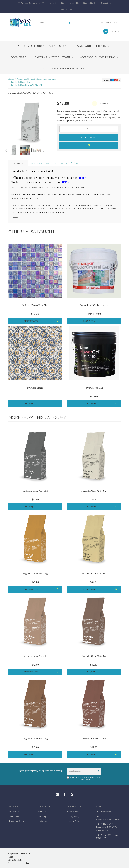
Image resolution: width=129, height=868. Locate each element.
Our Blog (42, 816)
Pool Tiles (20, 57)
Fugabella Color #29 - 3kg (94, 573)
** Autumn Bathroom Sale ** (31, 3)
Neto (28, 863)
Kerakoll (52, 79)
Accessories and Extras (99, 57)
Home (11, 79)
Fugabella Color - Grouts (22, 82)
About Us (74, 3)
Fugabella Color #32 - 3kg (35, 656)
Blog (63, 3)
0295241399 (104, 812)
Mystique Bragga (35, 388)
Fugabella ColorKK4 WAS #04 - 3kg (27, 85)
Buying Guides (90, 3)
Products (53, 3)
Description (18, 163)
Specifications (40, 163)
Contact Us (106, 3)
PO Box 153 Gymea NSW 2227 (107, 837)
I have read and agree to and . (84, 778)
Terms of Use (73, 812)
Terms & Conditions (92, 777)
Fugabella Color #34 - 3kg (35, 739)
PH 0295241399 (64, 9)
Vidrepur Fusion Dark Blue (35, 305)
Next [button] (44, 150)
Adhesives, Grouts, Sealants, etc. (44, 46)
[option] (30, 122)
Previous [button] (6, 150)
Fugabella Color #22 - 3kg (94, 491)
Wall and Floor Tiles (94, 46)
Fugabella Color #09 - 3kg (35, 491)
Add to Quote (89, 137)
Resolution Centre (16, 821)
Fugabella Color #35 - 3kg (94, 739)
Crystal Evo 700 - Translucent (94, 305)
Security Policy (74, 821)
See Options (89, 321)
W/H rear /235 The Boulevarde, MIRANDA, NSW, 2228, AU (107, 827)
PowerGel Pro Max (94, 388)
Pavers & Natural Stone (54, 57)
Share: (112, 80)
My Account (109, 22)
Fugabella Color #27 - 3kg (35, 573)
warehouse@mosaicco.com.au (108, 818)
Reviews (66, 163)
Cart (111, 31)
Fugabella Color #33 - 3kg (94, 656)
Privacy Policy (85, 779)
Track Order (14, 816)
